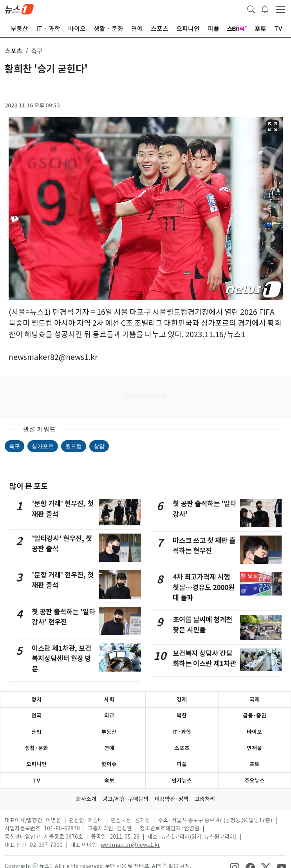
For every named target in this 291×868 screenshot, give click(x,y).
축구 (14, 446)
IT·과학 (182, 732)
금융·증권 (255, 715)
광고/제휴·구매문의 (126, 799)
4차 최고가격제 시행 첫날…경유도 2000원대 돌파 (204, 587)
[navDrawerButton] (280, 9)
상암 (99, 446)
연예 (109, 748)
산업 (36, 732)
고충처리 (205, 799)
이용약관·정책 (172, 799)
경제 (182, 699)
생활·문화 (36, 748)
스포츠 (182, 748)
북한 (182, 715)
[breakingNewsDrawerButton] (265, 9)
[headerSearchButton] (251, 9)
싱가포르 (43, 446)
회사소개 (86, 799)
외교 (109, 715)
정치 (36, 699)
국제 (255, 699)
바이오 (254, 732)
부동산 (109, 732)
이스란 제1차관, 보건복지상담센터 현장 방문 (61, 659)
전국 (36, 715)
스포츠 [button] (14, 51)
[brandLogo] (19, 9)
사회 (109, 699)
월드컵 (74, 446)
